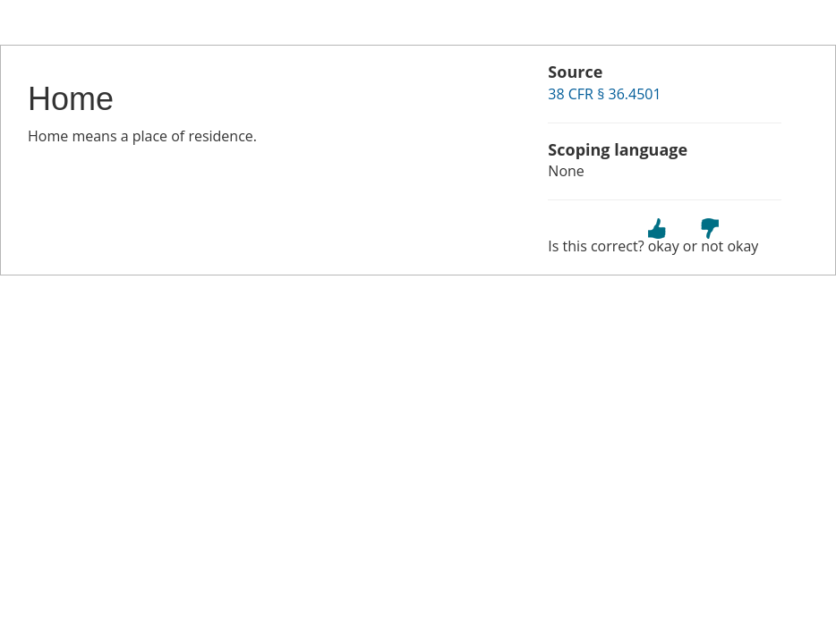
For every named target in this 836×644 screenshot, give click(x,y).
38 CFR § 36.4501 (604, 94)
